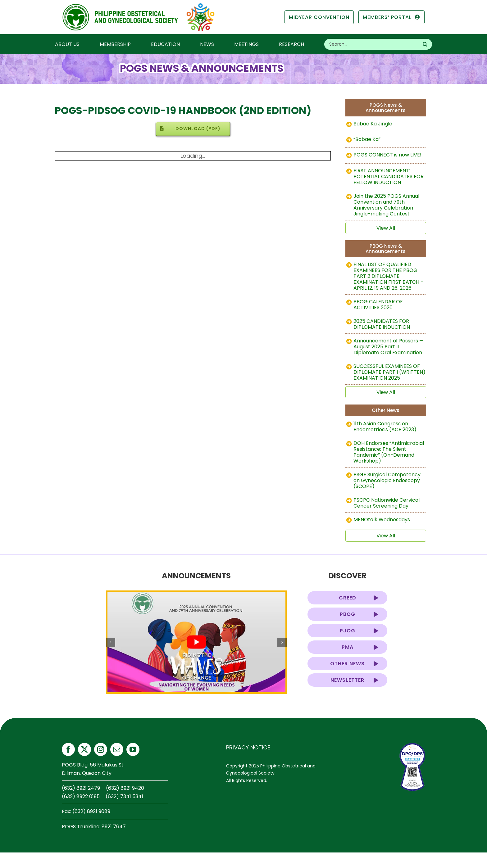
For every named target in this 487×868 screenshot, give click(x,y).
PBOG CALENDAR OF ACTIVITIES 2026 (378, 305)
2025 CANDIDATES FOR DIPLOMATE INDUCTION (382, 324)
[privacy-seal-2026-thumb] (412, 746)
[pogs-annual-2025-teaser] (196, 642)
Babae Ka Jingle (373, 124)
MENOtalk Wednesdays (382, 520)
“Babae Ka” (367, 139)
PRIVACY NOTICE (248, 747)
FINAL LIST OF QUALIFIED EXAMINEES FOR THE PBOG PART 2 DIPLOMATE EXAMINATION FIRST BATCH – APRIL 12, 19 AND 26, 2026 (389, 276)
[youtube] (133, 749)
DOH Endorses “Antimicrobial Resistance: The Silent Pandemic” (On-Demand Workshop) (389, 452)
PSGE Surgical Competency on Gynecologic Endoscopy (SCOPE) (387, 480)
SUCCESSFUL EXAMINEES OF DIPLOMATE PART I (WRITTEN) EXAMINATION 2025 (389, 372)
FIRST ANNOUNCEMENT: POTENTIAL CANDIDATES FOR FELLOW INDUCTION (389, 176)
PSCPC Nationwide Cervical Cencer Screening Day (387, 503)
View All (386, 228)
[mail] (117, 749)
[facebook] (68, 749)
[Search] (425, 44)
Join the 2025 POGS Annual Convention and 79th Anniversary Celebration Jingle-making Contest (386, 205)
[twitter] (84, 749)
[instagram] (101, 749)
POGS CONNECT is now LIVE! (387, 155)
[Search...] (371, 44)
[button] (111, 642)
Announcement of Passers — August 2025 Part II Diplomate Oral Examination (389, 347)
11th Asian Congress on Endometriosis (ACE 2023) (385, 427)
